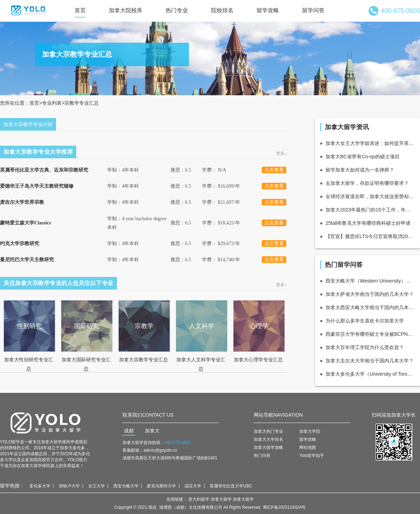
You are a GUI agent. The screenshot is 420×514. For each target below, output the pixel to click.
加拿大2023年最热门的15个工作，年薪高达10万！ (370, 210)
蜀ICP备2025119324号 (284, 507)
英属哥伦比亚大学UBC (231, 486)
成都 (129, 431)
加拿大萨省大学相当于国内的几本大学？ (370, 294)
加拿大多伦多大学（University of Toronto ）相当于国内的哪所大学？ (370, 374)
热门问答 (262, 456)
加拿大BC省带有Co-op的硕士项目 (363, 157)
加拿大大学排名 (268, 439)
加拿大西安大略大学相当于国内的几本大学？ (370, 307)
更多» (282, 153)
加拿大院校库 (126, 10)
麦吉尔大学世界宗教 (22, 202)
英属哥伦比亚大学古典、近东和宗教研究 (44, 170)
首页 (80, 10)
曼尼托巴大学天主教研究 (27, 260)
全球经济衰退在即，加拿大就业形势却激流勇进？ (370, 196)
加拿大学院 (310, 431)
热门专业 (177, 10)
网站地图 (308, 447)
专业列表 (52, 103)
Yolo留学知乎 (312, 456)
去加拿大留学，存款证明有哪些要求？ (367, 183)
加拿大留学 (221, 499)
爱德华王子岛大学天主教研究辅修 (37, 186)
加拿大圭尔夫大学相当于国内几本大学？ (370, 361)
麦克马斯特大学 (161, 486)
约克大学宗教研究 (20, 244)
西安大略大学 (126, 486)
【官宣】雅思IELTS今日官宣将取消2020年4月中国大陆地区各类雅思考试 (370, 236)
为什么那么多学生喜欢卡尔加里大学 (365, 321)
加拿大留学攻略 (268, 447)
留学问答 (313, 10)
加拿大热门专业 (268, 431)
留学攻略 (268, 10)
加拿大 (152, 431)
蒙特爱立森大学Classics (25, 223)
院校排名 (222, 10)
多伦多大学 (40, 486)
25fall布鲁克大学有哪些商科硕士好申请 (368, 223)
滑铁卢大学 (69, 486)
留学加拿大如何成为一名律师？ (360, 170)
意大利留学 (199, 499)
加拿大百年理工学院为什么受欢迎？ (365, 347)
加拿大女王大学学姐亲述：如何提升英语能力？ (370, 143)
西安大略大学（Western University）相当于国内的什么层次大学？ (370, 281)
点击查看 (274, 170)
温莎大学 (193, 486)
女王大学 (97, 486)
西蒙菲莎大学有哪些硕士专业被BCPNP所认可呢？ (370, 334)
